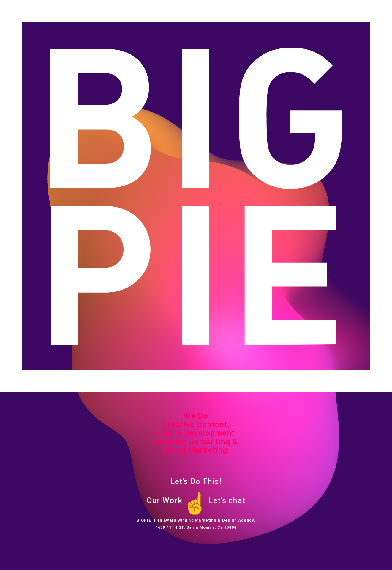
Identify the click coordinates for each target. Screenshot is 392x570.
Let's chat (227, 500)
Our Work (165, 500)
